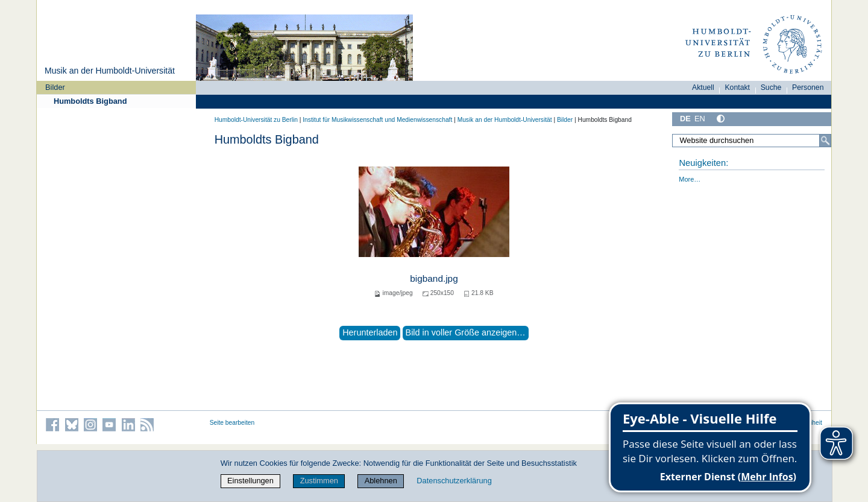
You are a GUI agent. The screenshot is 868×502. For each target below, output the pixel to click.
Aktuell (703, 87)
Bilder (55, 87)
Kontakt (737, 87)
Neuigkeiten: (703, 163)
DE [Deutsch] (685, 119)
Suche (771, 87)
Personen (808, 87)
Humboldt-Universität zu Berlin (256, 120)
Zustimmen (319, 481)
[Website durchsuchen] (752, 141)
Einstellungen (250, 481)
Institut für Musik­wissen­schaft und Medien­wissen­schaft (377, 120)
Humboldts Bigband (90, 101)
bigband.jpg (434, 278)
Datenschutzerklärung (454, 481)
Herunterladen (370, 332)
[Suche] (825, 141)
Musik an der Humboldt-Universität (110, 71)
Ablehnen (381, 481)
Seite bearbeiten (232, 423)
